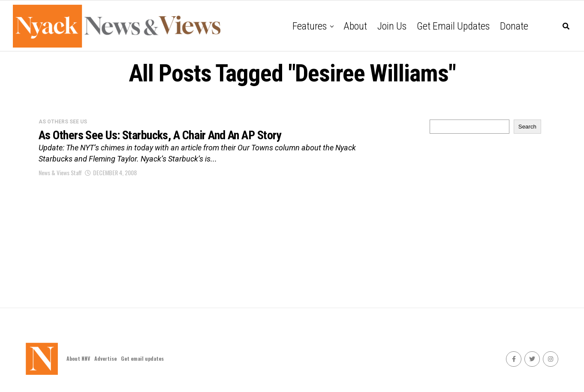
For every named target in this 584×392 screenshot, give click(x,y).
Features (310, 26)
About (355, 26)
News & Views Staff (60, 172)
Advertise (105, 358)
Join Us (392, 26)
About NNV (78, 358)
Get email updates (453, 26)
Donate (514, 26)
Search (527, 127)
